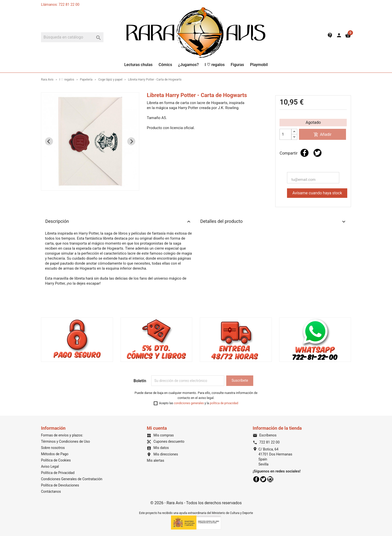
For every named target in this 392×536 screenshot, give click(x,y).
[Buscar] (72, 37)
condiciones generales (189, 403)
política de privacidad (224, 403)
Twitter (263, 479)
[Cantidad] (285, 134)
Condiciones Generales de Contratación (72, 479)
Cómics (165, 65)
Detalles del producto (273, 222)
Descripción (118, 222)
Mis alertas (155, 460)
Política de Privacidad (58, 473)
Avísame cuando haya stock (317, 193)
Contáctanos (51, 491)
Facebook (256, 479)
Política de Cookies (56, 460)
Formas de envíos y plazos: (62, 435)
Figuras (237, 65)
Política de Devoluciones (60, 485)
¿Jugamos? (188, 65)
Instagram (270, 479)
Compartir (304, 153)
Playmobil (259, 65)
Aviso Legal (50, 466)
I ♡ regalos (215, 65)
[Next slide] (131, 141)
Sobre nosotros (53, 448)
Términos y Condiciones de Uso (65, 441)
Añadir (322, 135)
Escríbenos (265, 435)
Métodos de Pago (55, 454)
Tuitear (317, 153)
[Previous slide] (49, 141)
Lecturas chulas (138, 65)
